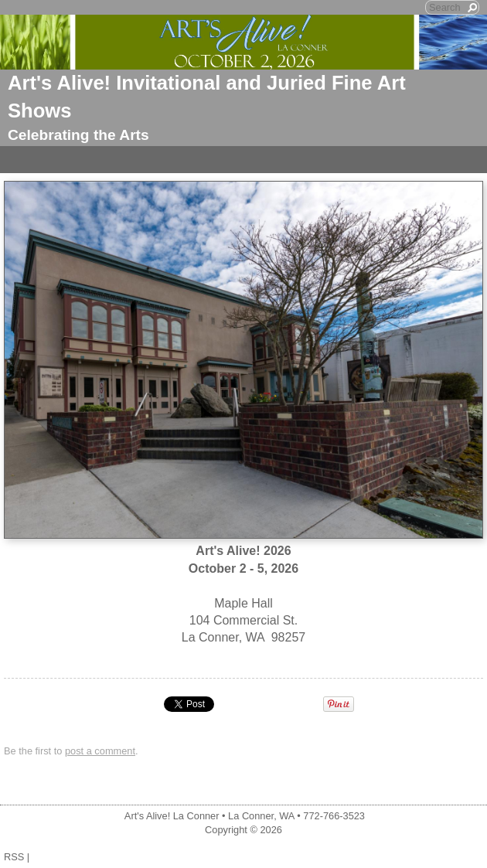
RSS (14, 857)
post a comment (100, 751)
